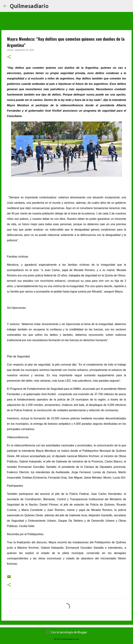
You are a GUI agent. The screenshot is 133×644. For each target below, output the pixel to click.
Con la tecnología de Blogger (67, 632)
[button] (9, 57)
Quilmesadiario (29, 6)
